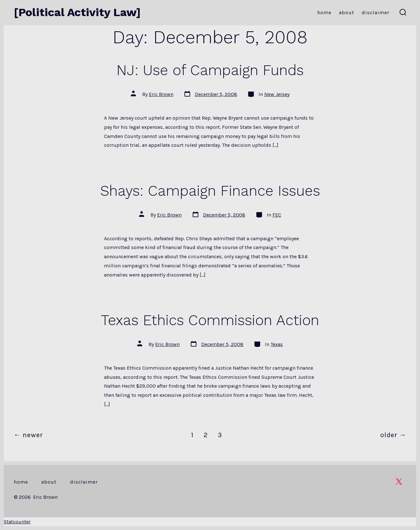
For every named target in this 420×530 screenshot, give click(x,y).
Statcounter (17, 522)
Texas (277, 344)
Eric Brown (161, 94)
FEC (277, 215)
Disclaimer (376, 12)
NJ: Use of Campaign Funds (210, 70)
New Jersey (277, 94)
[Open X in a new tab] (399, 482)
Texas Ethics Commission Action (210, 320)
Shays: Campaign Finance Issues (210, 191)
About (347, 12)
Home (324, 12)
